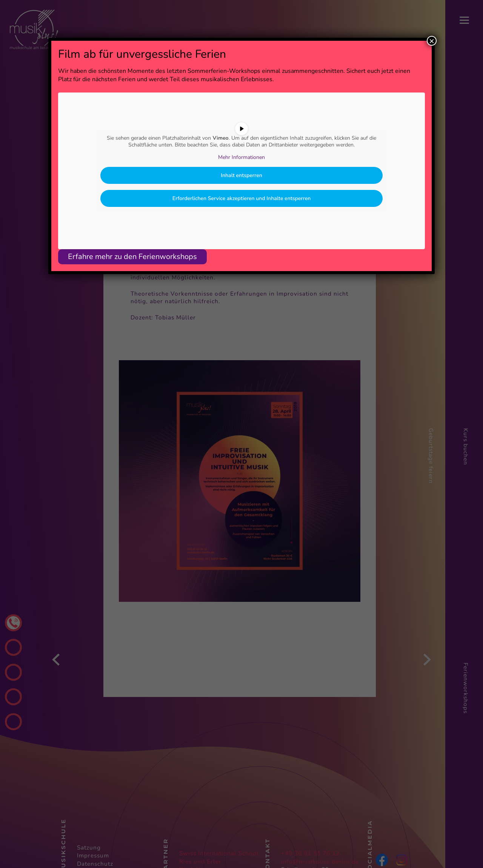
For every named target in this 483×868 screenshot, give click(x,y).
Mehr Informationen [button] (241, 157)
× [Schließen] (432, 41)
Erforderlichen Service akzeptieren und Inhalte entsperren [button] (242, 198)
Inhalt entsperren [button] (241, 175)
